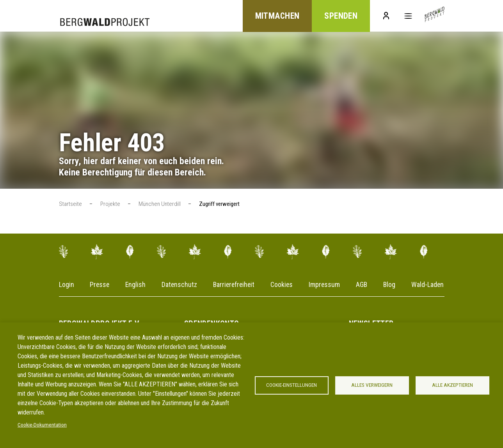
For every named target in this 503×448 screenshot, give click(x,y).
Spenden (339, 16)
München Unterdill (160, 204)
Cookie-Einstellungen (291, 385)
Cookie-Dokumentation (42, 425)
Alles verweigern (372, 385)
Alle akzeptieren (452, 385)
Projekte (110, 204)
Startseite (70, 204)
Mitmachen (274, 16)
